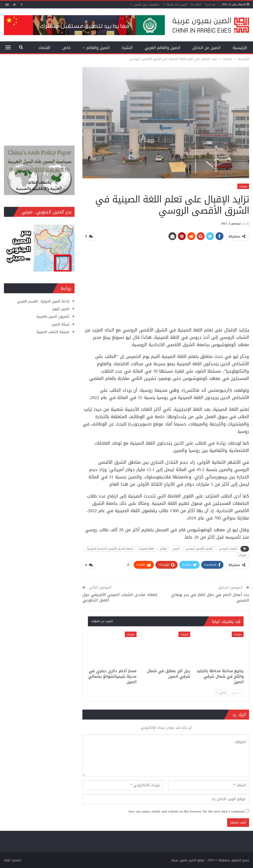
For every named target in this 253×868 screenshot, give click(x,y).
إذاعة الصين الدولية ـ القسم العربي (43, 301)
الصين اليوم (61, 309)
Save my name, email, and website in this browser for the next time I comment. (186, 811)
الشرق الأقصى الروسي (199, 549)
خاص (66, 48)
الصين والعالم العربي (162, 48)
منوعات (243, 186)
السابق (236, 693)
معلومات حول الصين (147, 5)
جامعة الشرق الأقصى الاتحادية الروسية (110, 549)
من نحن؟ (210, 4)
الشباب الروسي (228, 549)
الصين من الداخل (206, 48)
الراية (7, 860)
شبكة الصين (60, 324)
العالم (164, 549)
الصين (176, 549)
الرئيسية (240, 48)
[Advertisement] (166, 282)
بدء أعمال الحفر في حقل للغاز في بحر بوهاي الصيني (210, 597)
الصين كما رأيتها (177, 5)
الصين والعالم (98, 48)
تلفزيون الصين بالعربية (53, 316)
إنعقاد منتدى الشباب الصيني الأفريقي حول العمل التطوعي (120, 597)
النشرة (127, 48)
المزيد (45, 48)
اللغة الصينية (147, 549)
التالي (221, 693)
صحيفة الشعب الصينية (53, 332)
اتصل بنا (196, 4)
